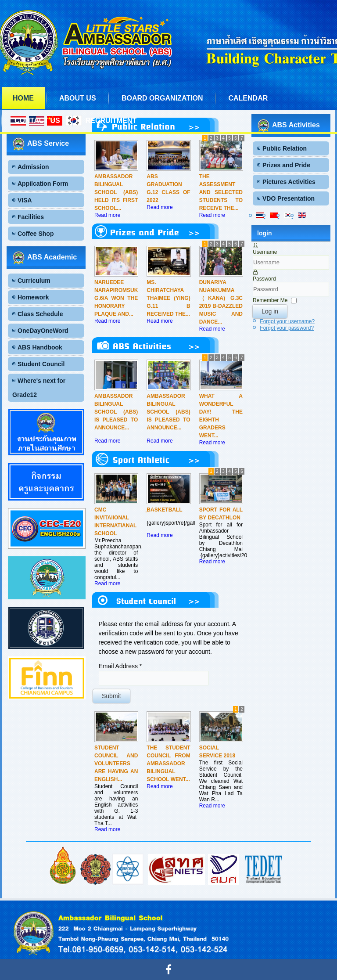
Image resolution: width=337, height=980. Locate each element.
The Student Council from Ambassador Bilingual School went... (168, 764)
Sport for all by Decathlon (221, 514)
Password (264, 279)
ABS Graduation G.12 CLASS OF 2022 (168, 188)
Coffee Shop (36, 234)
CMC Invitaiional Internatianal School (115, 522)
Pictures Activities (289, 182)
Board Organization (162, 98)
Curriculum (34, 281)
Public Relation (285, 148)
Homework (33, 297)
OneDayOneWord (43, 331)
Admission (33, 167)
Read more (107, 215)
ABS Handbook (40, 347)
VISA (25, 200)
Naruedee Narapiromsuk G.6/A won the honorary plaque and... (116, 298)
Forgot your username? (287, 321)
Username (265, 252)
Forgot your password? (287, 328)
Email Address (120, 666)
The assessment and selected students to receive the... (221, 192)
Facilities (31, 217)
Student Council (41, 364)
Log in (270, 311)
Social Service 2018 (217, 752)
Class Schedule (40, 314)
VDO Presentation (289, 198)
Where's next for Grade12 (39, 388)
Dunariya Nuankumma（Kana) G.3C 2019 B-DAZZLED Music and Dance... (221, 302)
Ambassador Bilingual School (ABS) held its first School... (116, 192)
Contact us (37, 121)
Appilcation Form (43, 184)
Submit (111, 696)
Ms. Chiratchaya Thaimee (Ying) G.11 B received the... (168, 298)
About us (78, 98)
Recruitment (111, 121)
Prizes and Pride (286, 165)
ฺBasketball (164, 510)
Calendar (248, 98)
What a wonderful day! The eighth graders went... (221, 416)
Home (23, 98)
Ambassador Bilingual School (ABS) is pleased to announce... (116, 412)
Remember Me (270, 300)
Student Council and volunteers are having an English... (116, 764)
